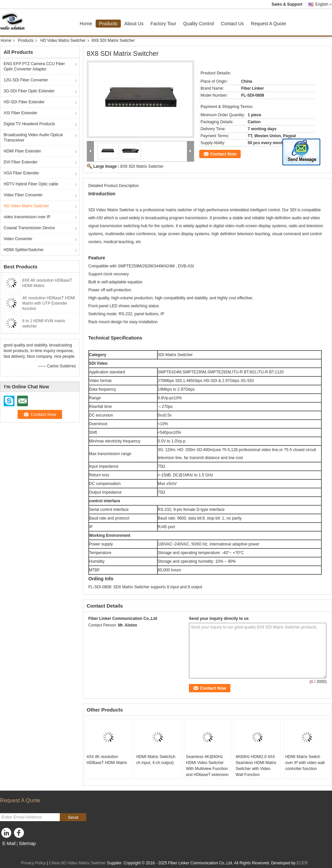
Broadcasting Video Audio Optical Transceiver (33, 138)
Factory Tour (163, 24)
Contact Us (232, 24)
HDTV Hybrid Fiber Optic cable (31, 184)
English (324, 4)
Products (108, 24)
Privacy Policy (33, 863)
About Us (134, 24)
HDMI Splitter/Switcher (24, 250)
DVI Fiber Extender (21, 162)
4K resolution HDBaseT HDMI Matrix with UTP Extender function (49, 303)
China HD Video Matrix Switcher (78, 863)
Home (86, 24)
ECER (302, 863)
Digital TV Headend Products (29, 124)
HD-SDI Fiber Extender (24, 102)
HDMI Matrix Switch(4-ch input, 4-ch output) (156, 760)
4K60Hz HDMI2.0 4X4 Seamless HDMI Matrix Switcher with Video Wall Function (256, 766)
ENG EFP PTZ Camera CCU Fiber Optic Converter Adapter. (34, 66)
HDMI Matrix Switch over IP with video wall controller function (305, 763)
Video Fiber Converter (23, 195)
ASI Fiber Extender (20, 113)
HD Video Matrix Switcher (63, 41)
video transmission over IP (27, 217)
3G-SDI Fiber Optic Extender (29, 91)
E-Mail (9, 843)
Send (73, 817)
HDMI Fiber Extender (22, 151)
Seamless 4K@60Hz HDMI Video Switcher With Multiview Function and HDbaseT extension (207, 766)
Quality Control (199, 24)
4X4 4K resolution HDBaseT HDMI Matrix (107, 760)
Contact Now (223, 154)
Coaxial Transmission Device (29, 228)
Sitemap (27, 843)
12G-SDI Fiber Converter (26, 80)
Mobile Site (12, 852)
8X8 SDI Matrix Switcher (142, 166)
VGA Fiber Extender (21, 173)
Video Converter (18, 239)
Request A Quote (269, 24)
